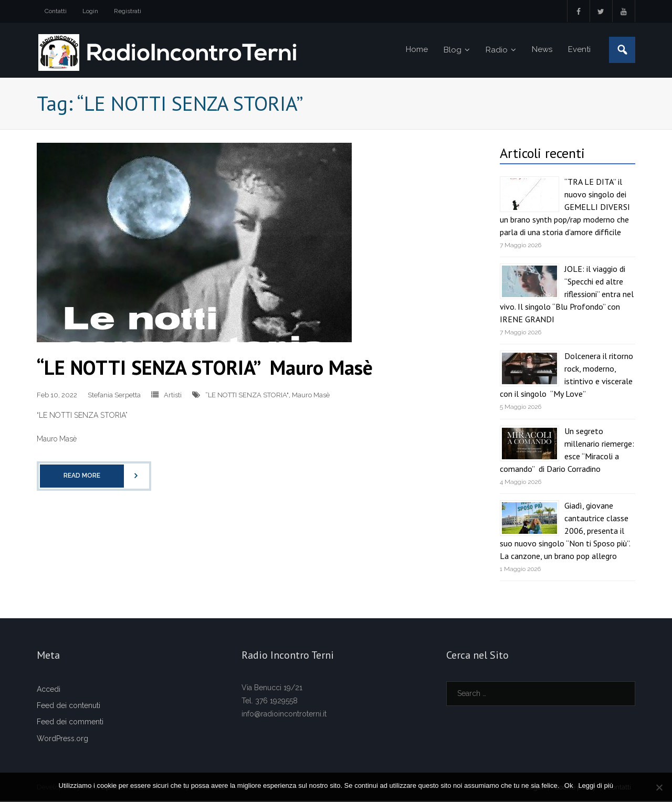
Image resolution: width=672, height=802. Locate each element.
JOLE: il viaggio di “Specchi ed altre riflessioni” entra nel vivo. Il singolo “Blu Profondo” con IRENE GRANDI (567, 295)
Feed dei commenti (70, 723)
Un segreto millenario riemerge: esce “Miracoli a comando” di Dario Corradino (567, 450)
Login (90, 11)
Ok (569, 785)
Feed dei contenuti (69, 706)
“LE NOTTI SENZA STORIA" (247, 395)
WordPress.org (62, 739)
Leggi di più (596, 785)
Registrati (128, 11)
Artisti (173, 395)
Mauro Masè (311, 395)
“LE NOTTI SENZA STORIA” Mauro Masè (205, 368)
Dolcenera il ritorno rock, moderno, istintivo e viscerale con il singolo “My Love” (566, 376)
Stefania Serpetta (114, 395)
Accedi (49, 690)
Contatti (56, 11)
